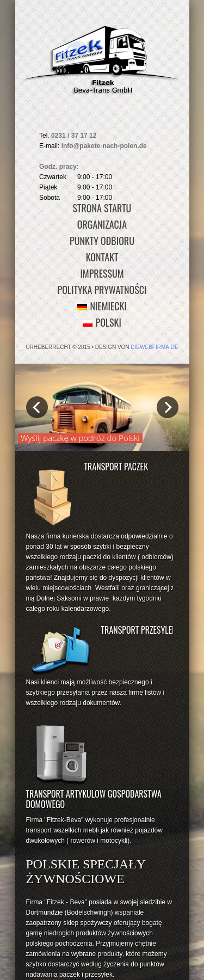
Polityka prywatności (102, 290)
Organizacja (102, 224)
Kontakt (102, 257)
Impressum (102, 273)
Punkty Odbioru (102, 241)
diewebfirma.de (154, 347)
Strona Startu (102, 208)
